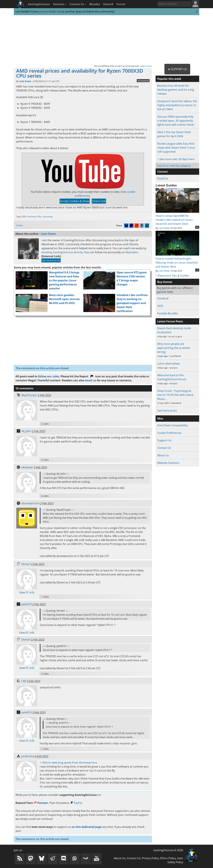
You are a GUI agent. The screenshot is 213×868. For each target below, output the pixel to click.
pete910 (27, 604)
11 (197, 227)
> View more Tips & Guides (172, 276)
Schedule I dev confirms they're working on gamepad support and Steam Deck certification (132, 303)
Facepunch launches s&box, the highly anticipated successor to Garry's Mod (177, 105)
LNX (24, 681)
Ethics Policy (168, 858)
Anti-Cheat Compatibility (172, 425)
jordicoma (28, 756)
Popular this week (169, 79)
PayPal (76, 803)
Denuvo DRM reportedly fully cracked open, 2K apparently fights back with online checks (176, 121)
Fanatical (163, 298)
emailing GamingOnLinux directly (62, 252)
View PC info (27, 592)
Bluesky (95, 4)
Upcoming (48, 217)
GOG (160, 306)
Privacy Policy (150, 858)
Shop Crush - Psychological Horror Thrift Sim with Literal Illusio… (175, 395)
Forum (121, 4)
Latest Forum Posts (170, 321)
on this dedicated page (87, 827)
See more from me (51, 260)
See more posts (167, 411)
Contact (162, 172)
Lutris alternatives (169, 364)
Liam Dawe (25, 81)
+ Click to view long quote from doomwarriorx (68, 763)
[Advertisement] (106, 40)
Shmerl (26, 564)
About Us (163, 455)
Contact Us (78, 4)
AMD (24, 217)
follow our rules (49, 376)
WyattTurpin (29, 395)
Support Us (164, 440)
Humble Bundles (168, 313)
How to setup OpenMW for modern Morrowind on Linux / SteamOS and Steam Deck (177, 218)
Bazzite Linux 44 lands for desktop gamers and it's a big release (176, 90)
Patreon (41, 803)
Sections (60, 4)
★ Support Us (177, 69)
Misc (40, 217)
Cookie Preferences (169, 433)
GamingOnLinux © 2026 (168, 850)
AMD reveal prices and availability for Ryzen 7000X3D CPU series (80, 73)
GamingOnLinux (39, 4)
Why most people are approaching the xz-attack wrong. (174, 348)
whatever (27, 467)
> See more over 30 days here (176, 159)
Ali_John (26, 431)
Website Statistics (168, 463)
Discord (108, 4)
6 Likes (19, 225)
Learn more (146, 66)
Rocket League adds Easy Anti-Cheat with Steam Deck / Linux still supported (176, 148)
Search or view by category (174, 166)
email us (91, 380)
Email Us (163, 178)
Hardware (32, 217)
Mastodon (132, 252)
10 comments (143, 81)
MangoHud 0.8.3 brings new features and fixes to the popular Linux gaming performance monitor (64, 280)
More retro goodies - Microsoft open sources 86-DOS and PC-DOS (64, 299)
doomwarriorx (31, 503)
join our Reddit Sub (50, 11)
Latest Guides (166, 185)
